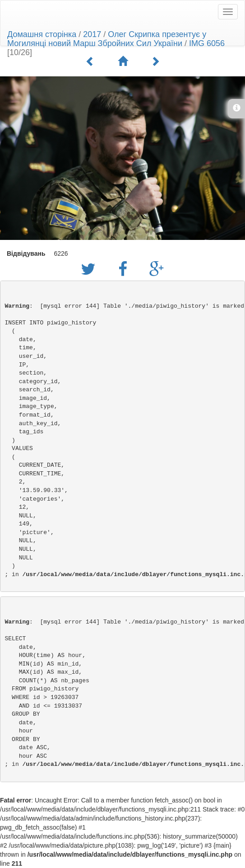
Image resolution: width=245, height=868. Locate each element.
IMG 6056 (207, 43)
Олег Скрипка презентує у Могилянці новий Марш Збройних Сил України (107, 39)
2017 (92, 34)
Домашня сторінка (42, 34)
